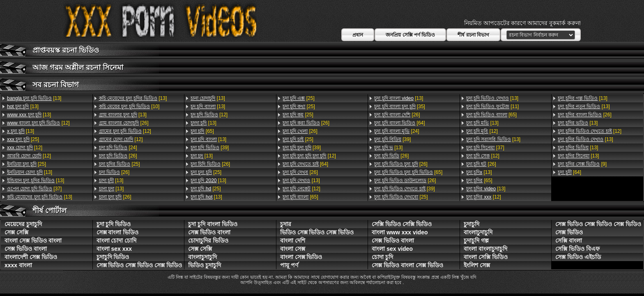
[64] (305, 164)
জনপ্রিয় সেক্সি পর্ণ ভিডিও (410, 35)
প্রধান (358, 35)
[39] (210, 148)
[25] (23, 139)
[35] (400, 106)
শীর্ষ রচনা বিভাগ (473, 35)
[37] (34, 189)
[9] (582, 164)
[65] (202, 131)
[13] (34, 98)
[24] (118, 148)
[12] (38, 123)
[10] (129, 106)
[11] (492, 106)
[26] (124, 123)
